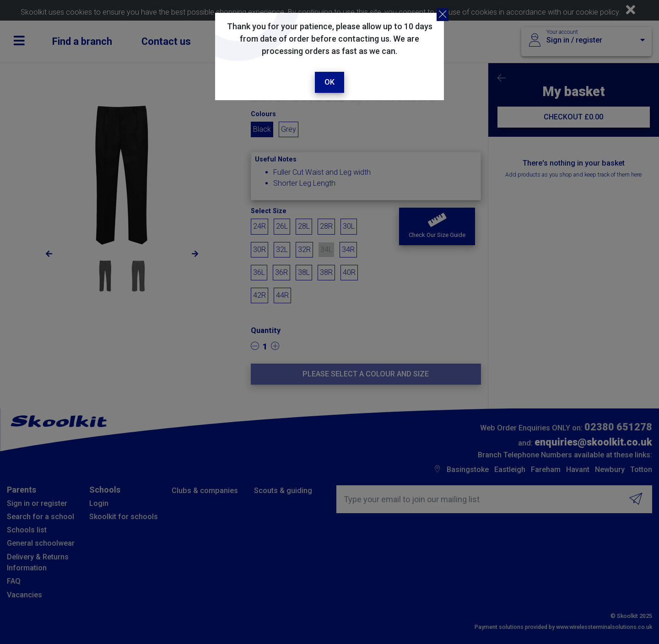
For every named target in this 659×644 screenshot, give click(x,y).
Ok (329, 82)
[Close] (443, 15)
